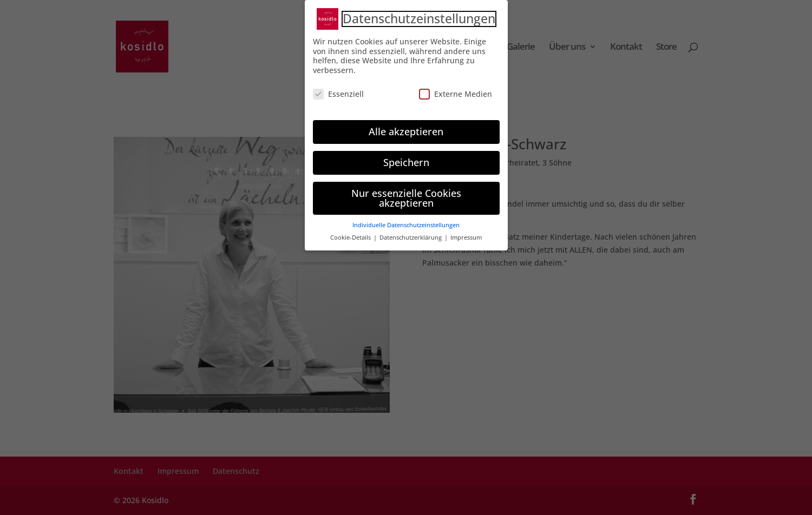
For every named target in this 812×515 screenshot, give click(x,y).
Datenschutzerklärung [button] (411, 232)
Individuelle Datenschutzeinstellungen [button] (406, 219)
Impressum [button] (466, 232)
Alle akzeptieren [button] (406, 126)
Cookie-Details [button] (351, 232)
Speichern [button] (406, 156)
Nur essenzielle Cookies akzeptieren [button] (406, 192)
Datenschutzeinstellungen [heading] (419, 13)
